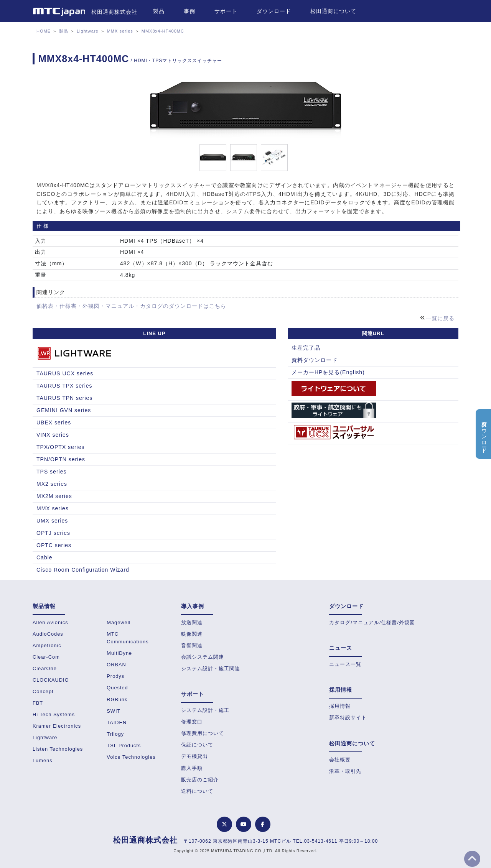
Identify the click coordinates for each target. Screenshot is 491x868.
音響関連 (192, 645)
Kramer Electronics (57, 726)
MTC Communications (128, 638)
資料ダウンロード (315, 360)
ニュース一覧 (345, 664)
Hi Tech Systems (54, 714)
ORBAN (116, 665)
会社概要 (340, 760)
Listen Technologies (58, 749)
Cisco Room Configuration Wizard (83, 570)
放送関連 (192, 622)
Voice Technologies (131, 757)
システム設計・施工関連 (211, 668)
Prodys (115, 676)
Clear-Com (46, 657)
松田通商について (333, 11)
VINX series (53, 435)
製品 (159, 11)
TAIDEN (117, 723)
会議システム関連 (203, 657)
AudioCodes (48, 634)
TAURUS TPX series (64, 386)
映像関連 (192, 634)
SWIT (114, 711)
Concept (43, 691)
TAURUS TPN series (64, 398)
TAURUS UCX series (65, 373)
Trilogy (115, 734)
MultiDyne (119, 653)
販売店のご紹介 (200, 780)
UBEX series (54, 422)
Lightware (88, 31)
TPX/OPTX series (60, 447)
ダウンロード (274, 11)
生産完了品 (306, 348)
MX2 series (52, 484)
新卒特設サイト (348, 718)
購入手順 (192, 768)
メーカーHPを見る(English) (328, 372)
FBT (38, 703)
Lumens (43, 760)
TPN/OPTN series (61, 459)
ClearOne (45, 668)
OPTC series (54, 545)
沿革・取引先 (345, 771)
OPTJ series (53, 533)
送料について (197, 791)
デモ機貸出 (194, 756)
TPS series (51, 472)
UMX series (52, 521)
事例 (189, 11)
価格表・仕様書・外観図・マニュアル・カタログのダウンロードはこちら (131, 306)
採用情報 (340, 706)
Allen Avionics (50, 622)
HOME (44, 31)
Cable (44, 557)
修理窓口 (192, 722)
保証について (197, 745)
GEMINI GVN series (64, 410)
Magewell (119, 622)
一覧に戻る (440, 318)
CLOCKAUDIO (51, 680)
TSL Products (124, 746)
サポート (226, 11)
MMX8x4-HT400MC (163, 31)
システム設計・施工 (205, 710)
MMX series (120, 31)
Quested (117, 688)
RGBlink (117, 699)
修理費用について (203, 733)
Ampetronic (47, 645)
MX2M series (54, 496)
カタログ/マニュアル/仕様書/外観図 (372, 622)
